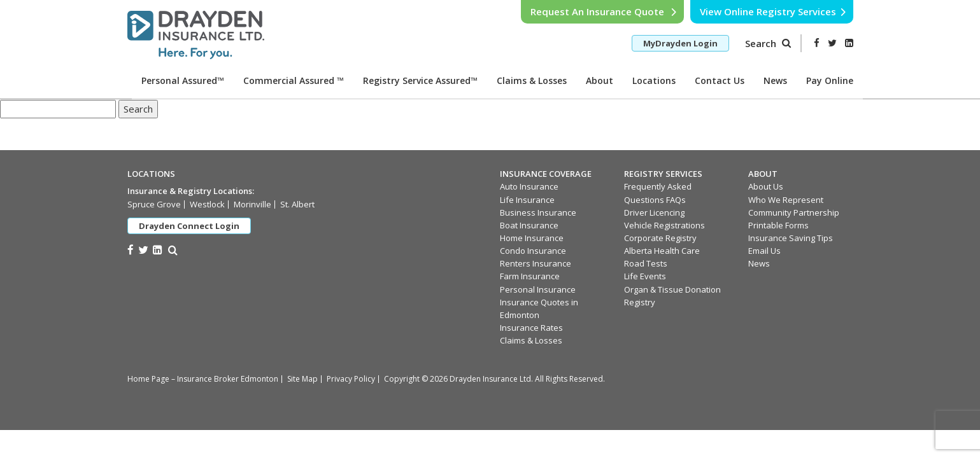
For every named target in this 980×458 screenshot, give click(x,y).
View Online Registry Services (773, 11)
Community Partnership (794, 212)
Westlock (207, 204)
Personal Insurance (538, 289)
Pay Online (830, 80)
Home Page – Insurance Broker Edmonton (203, 379)
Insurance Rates (531, 328)
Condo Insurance (533, 251)
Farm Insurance (530, 276)
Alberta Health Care (662, 251)
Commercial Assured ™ (294, 80)
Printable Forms (778, 225)
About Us (766, 186)
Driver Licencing (654, 212)
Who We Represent (786, 200)
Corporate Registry (660, 238)
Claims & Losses (532, 80)
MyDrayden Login (680, 43)
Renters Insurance (536, 263)
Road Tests (646, 263)
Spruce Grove (154, 204)
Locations (654, 80)
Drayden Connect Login (189, 226)
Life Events (645, 276)
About (600, 80)
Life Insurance (527, 200)
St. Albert (297, 204)
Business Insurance (538, 212)
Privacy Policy (351, 379)
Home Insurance (532, 238)
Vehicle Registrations (664, 225)
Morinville (252, 204)
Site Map (302, 379)
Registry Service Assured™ (420, 80)
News (775, 80)
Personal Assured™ (183, 80)
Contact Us (720, 80)
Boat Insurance (529, 225)
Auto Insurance (529, 186)
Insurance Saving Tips (791, 238)
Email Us (764, 251)
